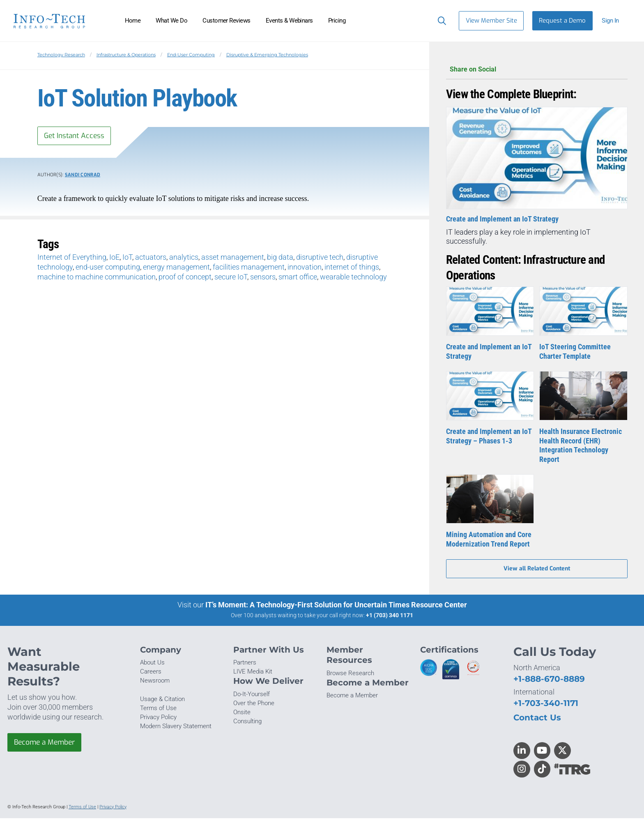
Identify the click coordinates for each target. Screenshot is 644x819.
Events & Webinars (289, 21)
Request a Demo (562, 21)
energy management (176, 268)
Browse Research (350, 674)
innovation (305, 268)
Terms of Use (158, 709)
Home (133, 21)
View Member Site (491, 21)
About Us (152, 664)
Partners (245, 664)
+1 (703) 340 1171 (390, 616)
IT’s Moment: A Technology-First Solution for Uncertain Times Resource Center (336, 606)
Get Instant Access (76, 136)
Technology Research (61, 55)
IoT (127, 258)
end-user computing (108, 268)
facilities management (249, 268)
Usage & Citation (162, 700)
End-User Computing (191, 55)
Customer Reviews (227, 21)
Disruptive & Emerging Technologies (267, 55)
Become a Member (46, 744)
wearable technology (353, 278)
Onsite (242, 713)
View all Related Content (537, 569)
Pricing (337, 21)
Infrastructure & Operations (126, 55)
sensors (263, 278)
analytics (184, 258)
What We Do (171, 21)
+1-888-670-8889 (549, 680)
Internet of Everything (72, 258)
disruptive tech (320, 258)
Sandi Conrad (83, 176)
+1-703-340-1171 (546, 704)
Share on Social (537, 70)
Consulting (247, 722)
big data (280, 258)
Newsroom (155, 682)
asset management (233, 258)
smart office (298, 278)
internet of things (352, 268)
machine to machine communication (97, 278)
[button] (614, 21)
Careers (151, 673)
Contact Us (537, 718)
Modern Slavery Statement (176, 727)
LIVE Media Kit (253, 673)
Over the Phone (254, 704)
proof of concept (185, 278)
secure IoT (231, 278)
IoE (114, 258)
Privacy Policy (158, 718)
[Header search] (440, 21)
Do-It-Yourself (252, 695)
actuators (151, 258)
